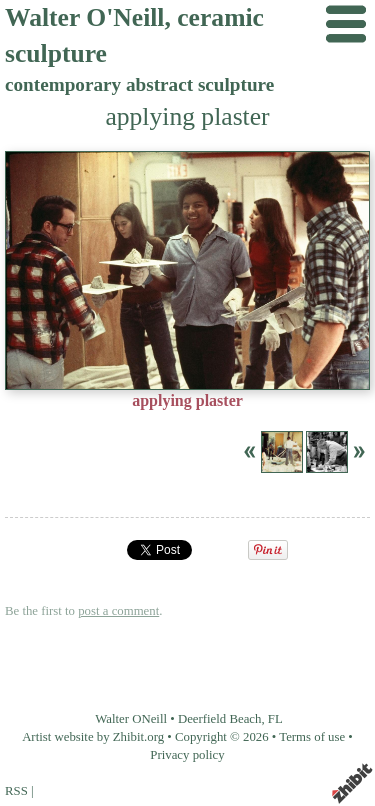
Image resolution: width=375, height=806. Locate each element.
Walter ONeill (131, 719)
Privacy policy (187, 755)
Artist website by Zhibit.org (93, 737)
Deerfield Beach (220, 719)
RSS (16, 791)
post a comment (118, 611)
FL (275, 719)
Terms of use (312, 737)
